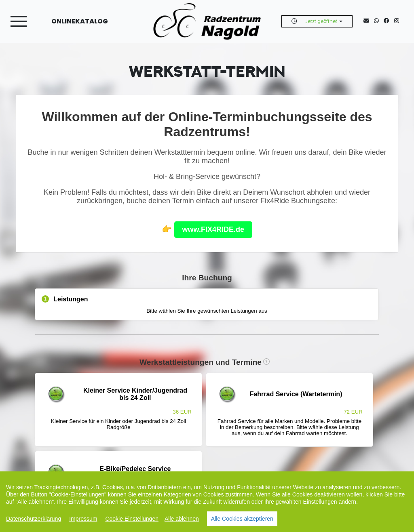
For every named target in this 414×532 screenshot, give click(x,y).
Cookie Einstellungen (132, 519)
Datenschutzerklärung (34, 519)
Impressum (83, 519)
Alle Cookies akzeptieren (242, 519)
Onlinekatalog (80, 21)
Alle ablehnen (182, 519)
